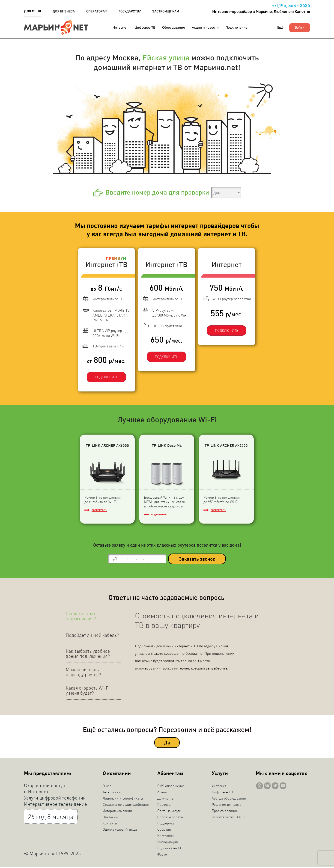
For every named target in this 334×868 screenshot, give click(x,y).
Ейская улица (166, 57)
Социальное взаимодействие (126, 805)
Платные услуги (169, 812)
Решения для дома (227, 805)
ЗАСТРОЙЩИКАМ (166, 11)
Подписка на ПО (170, 849)
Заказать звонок (197, 560)
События (164, 830)
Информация (168, 843)
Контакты (110, 824)
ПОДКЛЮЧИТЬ (106, 377)
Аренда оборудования (229, 799)
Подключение (237, 28)
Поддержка (166, 824)
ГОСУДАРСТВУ (130, 11)
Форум (162, 855)
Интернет (120, 28)
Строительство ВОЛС (228, 818)
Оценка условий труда (120, 830)
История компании (117, 812)
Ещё (280, 28)
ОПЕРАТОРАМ (97, 11)
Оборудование (174, 28)
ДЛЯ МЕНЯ (33, 11)
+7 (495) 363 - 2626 (291, 6)
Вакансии (110, 818)
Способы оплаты (170, 818)
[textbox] (226, 193)
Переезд (164, 805)
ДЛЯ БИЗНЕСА (64, 11)
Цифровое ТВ (145, 28)
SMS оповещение (171, 787)
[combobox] (226, 193)
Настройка (166, 836)
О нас (107, 787)
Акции (162, 793)
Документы (166, 799)
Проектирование (225, 812)
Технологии (112, 793)
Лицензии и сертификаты (123, 799)
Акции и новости (205, 28)
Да (167, 744)
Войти (300, 28)
